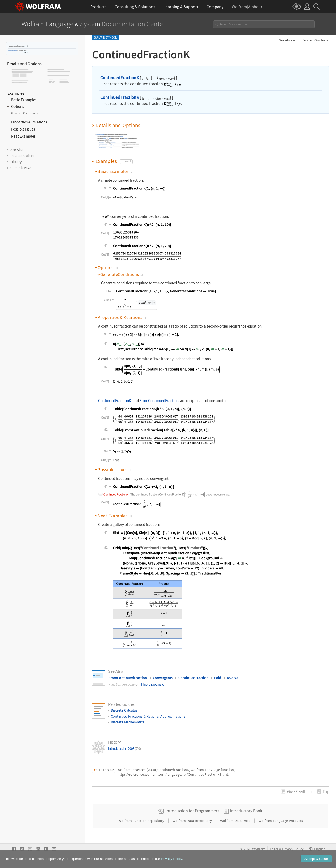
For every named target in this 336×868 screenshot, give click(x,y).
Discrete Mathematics (127, 722)
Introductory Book (246, 811)
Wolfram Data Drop (236, 821)
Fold (218, 678)
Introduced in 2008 (125, 749)
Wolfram (259, 849)
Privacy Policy (293, 849)
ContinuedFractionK (12, 45)
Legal (274, 849)
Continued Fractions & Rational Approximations (148, 716)
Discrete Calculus (124, 710)
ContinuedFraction (193, 678)
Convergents (163, 678)
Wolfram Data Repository (193, 821)
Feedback (300, 791)
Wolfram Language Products (281, 821)
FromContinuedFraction (159, 401)
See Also (285, 40)
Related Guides (313, 40)
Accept (316, 859)
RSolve (233, 678)
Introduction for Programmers (192, 811)
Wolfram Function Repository (142, 821)
